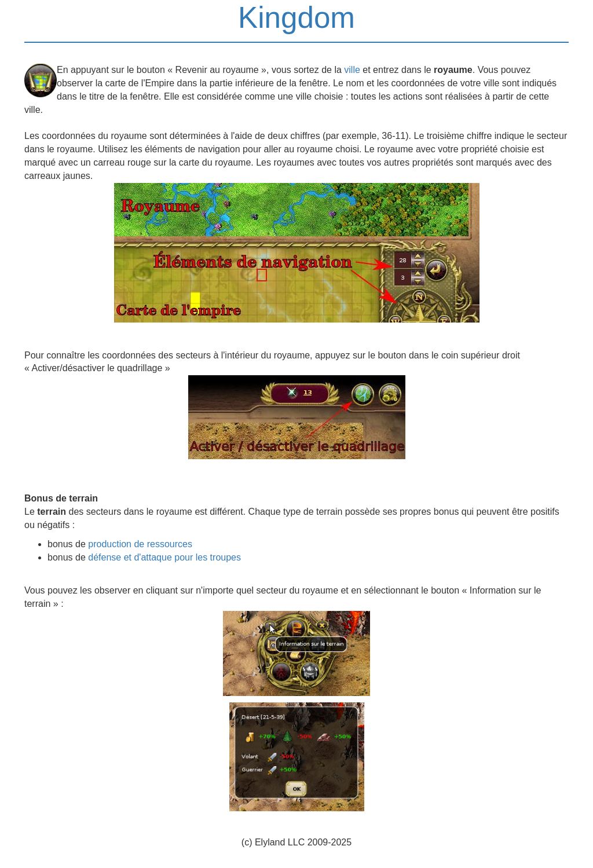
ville (352, 70)
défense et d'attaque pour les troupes (164, 557)
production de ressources (140, 544)
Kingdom (296, 18)
